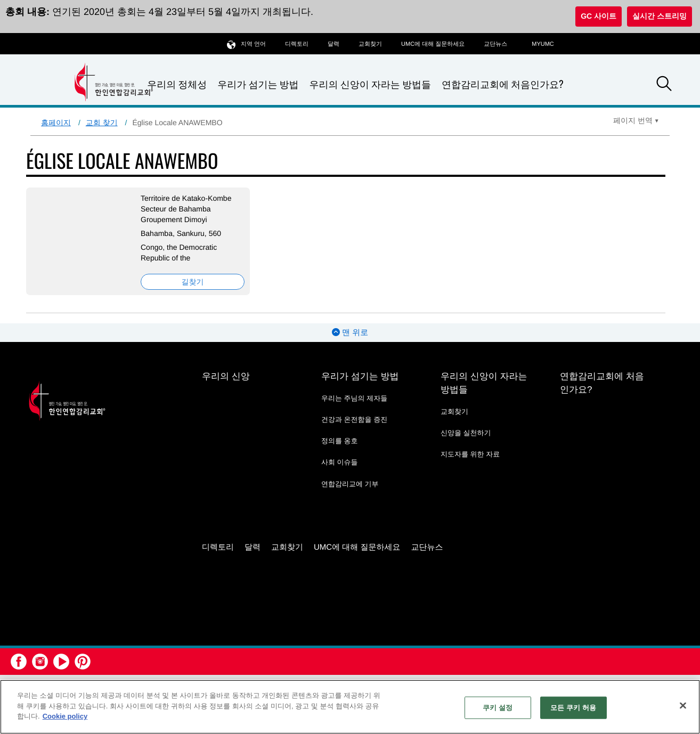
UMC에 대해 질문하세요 (433, 44)
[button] (664, 85)
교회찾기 (370, 44)
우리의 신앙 (226, 376)
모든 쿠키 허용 (573, 708)
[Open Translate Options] (636, 120)
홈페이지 (56, 123)
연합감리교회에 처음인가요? (503, 84)
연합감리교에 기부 (350, 484)
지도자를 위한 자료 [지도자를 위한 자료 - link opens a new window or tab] (470, 454)
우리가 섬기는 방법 (258, 84)
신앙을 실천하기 (466, 433)
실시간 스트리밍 (660, 16)
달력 (333, 44)
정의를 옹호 (340, 441)
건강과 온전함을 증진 (354, 419)
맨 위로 (350, 333)
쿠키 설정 (498, 708)
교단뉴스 (495, 44)
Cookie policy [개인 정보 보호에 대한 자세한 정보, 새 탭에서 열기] (65, 716)
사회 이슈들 (340, 462)
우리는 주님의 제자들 (354, 398)
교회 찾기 (102, 123)
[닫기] (683, 706)
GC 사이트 (599, 16)
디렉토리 (297, 44)
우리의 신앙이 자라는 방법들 (370, 84)
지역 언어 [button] (246, 44)
